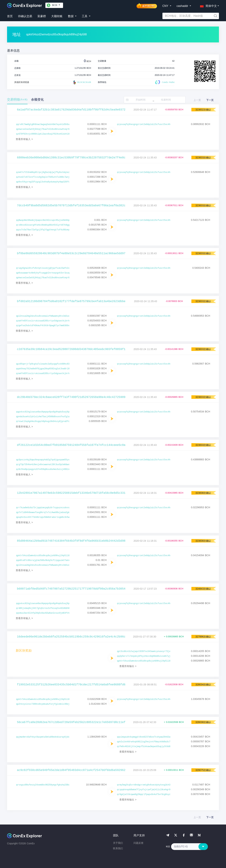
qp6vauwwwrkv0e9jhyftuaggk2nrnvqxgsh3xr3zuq (43, 273)
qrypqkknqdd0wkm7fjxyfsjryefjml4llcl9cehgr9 (144, 790)
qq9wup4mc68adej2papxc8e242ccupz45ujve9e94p (43, 220)
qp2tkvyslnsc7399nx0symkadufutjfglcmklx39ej (43, 704)
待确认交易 (25, 16)
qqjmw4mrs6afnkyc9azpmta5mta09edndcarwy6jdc (43, 737)
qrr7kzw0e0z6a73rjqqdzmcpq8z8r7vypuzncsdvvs (43, 508)
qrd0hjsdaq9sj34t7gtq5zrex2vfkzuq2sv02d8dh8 (43, 608)
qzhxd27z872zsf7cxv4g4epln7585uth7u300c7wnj (43, 177)
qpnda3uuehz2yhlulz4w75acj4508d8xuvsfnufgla (43, 417)
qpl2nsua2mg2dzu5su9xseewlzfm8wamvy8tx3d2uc (43, 316)
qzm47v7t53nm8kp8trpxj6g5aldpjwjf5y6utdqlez (43, 172)
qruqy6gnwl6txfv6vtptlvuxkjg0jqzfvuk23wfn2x (43, 268)
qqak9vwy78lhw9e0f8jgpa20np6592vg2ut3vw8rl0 (43, 369)
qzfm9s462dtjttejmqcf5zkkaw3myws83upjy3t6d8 (144, 747)
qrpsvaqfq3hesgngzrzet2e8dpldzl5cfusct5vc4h (144, 124)
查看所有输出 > (128, 666)
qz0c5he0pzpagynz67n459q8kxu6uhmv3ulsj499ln (43, 469)
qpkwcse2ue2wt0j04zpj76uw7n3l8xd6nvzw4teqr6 (43, 129)
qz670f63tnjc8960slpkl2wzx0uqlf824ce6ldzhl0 (43, 134)
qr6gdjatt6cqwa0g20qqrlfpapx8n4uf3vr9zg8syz (144, 794)
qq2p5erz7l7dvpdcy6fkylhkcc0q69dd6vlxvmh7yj (144, 656)
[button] (208, 5)
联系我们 (118, 848)
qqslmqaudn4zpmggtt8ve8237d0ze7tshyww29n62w (144, 737)
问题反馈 (138, 843)
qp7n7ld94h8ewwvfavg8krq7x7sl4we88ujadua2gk (43, 512)
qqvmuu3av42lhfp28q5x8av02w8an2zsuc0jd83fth (43, 613)
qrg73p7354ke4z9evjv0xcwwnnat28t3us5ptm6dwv (43, 465)
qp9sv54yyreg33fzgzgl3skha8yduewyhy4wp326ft (43, 182)
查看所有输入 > (24, 139)
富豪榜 (42, 16)
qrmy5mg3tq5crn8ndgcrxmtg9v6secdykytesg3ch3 (144, 785)
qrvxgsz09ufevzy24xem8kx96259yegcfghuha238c (43, 785)
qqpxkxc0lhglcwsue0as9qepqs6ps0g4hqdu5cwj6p (43, 412)
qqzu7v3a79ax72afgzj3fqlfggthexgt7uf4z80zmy (43, 230)
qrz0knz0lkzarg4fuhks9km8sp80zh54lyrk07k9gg (43, 225)
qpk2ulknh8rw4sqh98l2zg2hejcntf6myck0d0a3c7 (144, 742)
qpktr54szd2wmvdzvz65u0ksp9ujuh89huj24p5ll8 (43, 556)
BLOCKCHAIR (82, 82)
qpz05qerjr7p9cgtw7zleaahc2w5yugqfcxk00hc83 (43, 364)
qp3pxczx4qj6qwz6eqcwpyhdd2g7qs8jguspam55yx (43, 460)
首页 (10, 16)
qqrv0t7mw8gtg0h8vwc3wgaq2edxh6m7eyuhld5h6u (43, 124)
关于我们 (118, 843)
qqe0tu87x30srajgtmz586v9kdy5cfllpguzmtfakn (43, 560)
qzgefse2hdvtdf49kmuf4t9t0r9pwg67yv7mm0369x (43, 326)
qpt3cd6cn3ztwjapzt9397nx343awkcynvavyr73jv (144, 651)
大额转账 (57, 16)
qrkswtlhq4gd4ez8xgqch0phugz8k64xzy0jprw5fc (43, 421)
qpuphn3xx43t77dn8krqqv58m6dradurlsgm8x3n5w (43, 517)
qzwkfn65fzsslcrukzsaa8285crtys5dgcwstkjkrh (43, 321)
